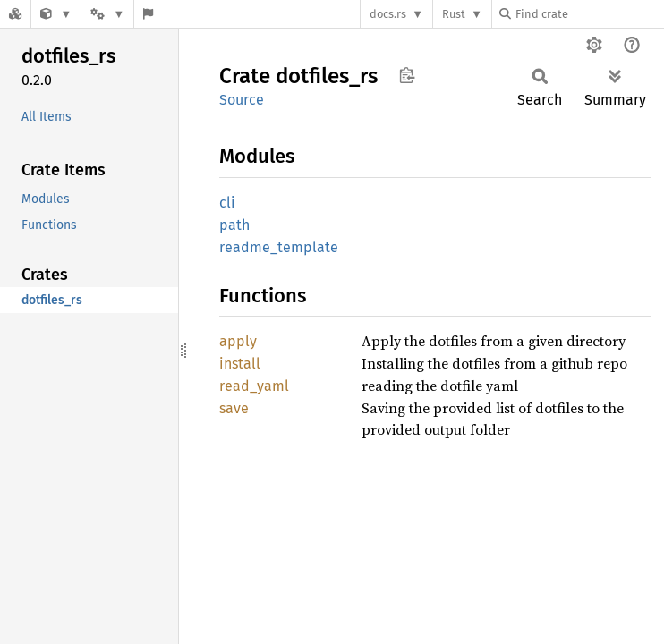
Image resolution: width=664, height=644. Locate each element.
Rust (454, 14)
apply (238, 341)
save (234, 408)
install (240, 364)
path (234, 225)
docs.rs (388, 14)
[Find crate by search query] (589, 14)
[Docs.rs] (15, 14)
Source (242, 100)
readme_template (279, 247)
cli (227, 203)
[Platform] (107, 14)
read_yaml (254, 386)
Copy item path (407, 75)
